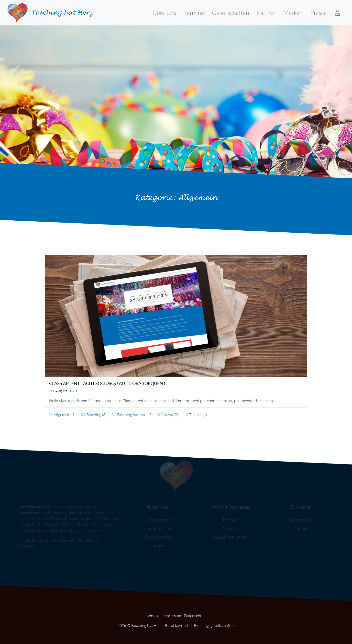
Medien (293, 13)
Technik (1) (195, 414)
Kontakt (153, 616)
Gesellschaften (231, 13)
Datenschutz (195, 616)
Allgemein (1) (62, 414)
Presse (319, 13)
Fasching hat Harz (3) (132, 414)
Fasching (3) (94, 414)
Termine (194, 13)
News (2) (168, 414)
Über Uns (164, 13)
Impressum (172, 616)
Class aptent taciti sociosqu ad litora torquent (107, 383)
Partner (266, 13)
